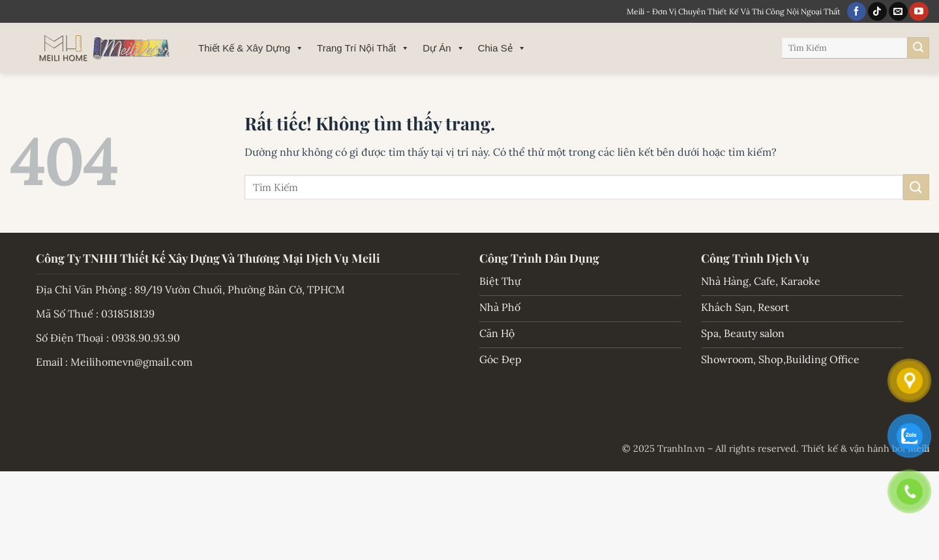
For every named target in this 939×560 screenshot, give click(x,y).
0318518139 (128, 314)
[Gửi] (918, 48)
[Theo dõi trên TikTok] (877, 12)
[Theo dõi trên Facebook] (857, 12)
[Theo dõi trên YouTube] (918, 12)
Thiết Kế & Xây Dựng (251, 48)
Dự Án (443, 48)
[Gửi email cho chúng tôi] (898, 12)
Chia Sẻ (502, 48)
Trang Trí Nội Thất (363, 48)
